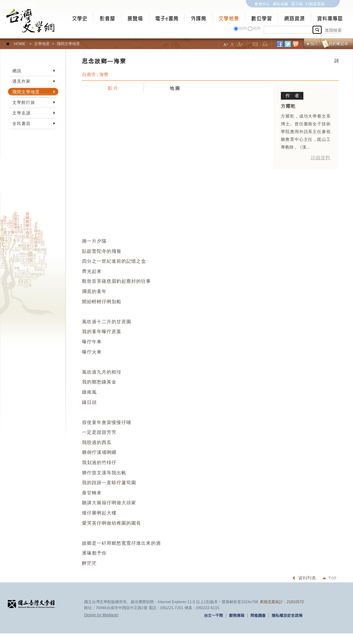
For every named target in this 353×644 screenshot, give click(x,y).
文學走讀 (21, 113)
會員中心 (262, 4)
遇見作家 (21, 81)
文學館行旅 (24, 102)
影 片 (113, 88)
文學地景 (42, 44)
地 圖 (175, 88)
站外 (257, 28)
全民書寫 (21, 124)
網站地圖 (280, 4)
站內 (243, 28)
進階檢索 (333, 30)
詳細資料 (321, 158)
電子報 (297, 4)
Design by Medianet (101, 615)
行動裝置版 (315, 4)
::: (2, 40)
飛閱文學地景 (26, 92)
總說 (17, 71)
